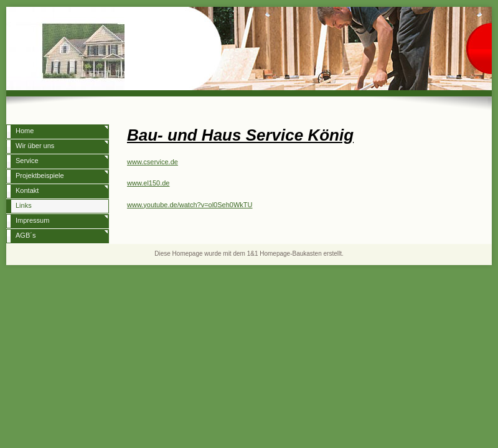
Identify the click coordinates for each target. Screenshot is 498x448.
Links (24, 205)
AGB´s (26, 235)
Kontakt (27, 190)
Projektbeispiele (40, 175)
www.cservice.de (153, 162)
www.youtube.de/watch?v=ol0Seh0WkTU (190, 205)
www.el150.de (148, 183)
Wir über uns (35, 146)
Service (27, 161)
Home (25, 131)
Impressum (32, 220)
